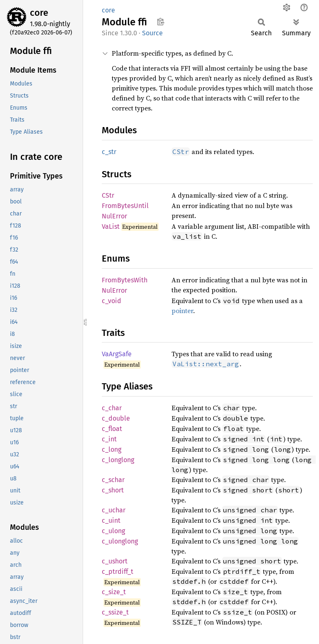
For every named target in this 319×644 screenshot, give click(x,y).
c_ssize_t (115, 612)
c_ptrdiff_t (118, 572)
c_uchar (114, 510)
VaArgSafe (117, 354)
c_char (112, 408)
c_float (112, 429)
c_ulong (113, 531)
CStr (108, 195)
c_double (116, 418)
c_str (109, 152)
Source (152, 33)
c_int (109, 439)
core (39, 13)
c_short (113, 490)
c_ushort (115, 561)
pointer (182, 311)
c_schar (113, 480)
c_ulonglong (120, 541)
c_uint (111, 520)
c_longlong (118, 460)
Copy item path (161, 22)
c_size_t (114, 592)
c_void (112, 301)
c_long (112, 449)
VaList (111, 227)
